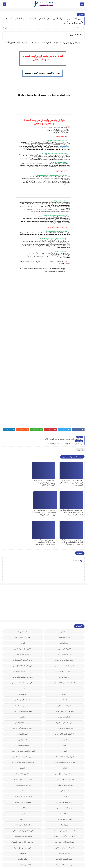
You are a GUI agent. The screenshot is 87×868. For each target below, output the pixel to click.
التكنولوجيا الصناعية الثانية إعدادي (23, 649)
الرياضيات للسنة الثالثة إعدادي (64, 700)
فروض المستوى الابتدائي (64, 825)
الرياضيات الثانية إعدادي (23, 689)
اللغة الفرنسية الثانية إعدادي (64, 751)
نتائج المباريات (23, 842)
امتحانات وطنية (23, 774)
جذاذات (23, 785)
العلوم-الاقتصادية (23, 700)
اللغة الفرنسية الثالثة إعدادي (23, 745)
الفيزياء (64, 717)
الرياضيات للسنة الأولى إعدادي (23, 694)
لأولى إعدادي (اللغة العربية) (64, 831)
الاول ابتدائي (64, 609)
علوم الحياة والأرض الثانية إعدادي (23, 802)
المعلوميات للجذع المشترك (64, 774)
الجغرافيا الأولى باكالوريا (64, 671)
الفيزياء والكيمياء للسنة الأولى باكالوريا (23, 728)
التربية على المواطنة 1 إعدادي (23, 637)
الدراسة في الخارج (64, 683)
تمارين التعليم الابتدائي (64, 785)
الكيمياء (23, 734)
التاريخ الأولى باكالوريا (64, 615)
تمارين (23, 779)
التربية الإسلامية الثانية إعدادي (23, 632)
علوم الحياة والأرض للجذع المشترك (23, 808)
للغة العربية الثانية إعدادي (23, 831)
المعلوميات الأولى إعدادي (64, 768)
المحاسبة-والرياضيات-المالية (23, 762)
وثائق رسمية (23, 848)
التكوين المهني (64, 654)
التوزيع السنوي (23, 660)
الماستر (64, 762)
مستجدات (64, 836)
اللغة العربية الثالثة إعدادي (23, 740)
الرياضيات (23, 683)
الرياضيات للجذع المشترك (64, 694)
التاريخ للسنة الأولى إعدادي (23, 620)
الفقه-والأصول (23, 706)
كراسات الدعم (23, 825)
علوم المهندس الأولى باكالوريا (64, 814)
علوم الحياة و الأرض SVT (23, 791)
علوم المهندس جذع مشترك (23, 814)
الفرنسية (64, 706)
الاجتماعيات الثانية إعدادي (23, 603)
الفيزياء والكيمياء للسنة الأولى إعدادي (23, 717)
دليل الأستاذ (64, 791)
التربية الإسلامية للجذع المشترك (64, 637)
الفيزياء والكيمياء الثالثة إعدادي (64, 723)
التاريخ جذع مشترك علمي (64, 620)
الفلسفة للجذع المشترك (23, 711)
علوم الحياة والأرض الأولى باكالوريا (23, 797)
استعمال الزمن (64, 598)
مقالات (64, 842)
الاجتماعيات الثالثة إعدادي (64, 603)
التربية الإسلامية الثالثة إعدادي (64, 632)
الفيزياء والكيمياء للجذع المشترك (64, 728)
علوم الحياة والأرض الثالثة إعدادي (64, 802)
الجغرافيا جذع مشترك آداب (23, 671)
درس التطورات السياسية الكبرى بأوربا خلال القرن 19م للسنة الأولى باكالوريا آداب (72, 478)
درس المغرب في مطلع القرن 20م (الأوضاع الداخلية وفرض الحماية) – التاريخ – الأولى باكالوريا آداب (71, 508)
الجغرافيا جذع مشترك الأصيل (64, 677)
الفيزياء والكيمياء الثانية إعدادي (23, 723)
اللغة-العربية (23, 757)
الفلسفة (64, 711)
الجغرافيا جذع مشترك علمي (23, 677)
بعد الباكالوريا (64, 779)
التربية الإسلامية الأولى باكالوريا (23, 626)
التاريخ (81, 15)
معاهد (23, 836)
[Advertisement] (67, 568)
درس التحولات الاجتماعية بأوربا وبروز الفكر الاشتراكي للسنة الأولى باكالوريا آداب (45, 478)
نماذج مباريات (64, 848)
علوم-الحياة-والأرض (64, 819)
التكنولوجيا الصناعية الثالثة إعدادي (23, 643)
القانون (64, 734)
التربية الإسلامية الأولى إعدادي (64, 626)
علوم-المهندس (23, 819)
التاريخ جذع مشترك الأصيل (23, 615)
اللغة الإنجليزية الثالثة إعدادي (64, 740)
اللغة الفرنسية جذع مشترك (23, 751)
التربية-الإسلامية (64, 643)
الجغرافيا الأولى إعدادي (23, 666)
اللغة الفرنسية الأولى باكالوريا (64, 745)
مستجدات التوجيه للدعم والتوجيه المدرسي (54, 865)
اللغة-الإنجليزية (64, 757)
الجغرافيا (64, 666)
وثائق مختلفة (64, 853)
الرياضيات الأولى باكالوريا (64, 689)
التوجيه (64, 660)
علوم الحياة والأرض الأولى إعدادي (64, 797)
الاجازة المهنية (23, 598)
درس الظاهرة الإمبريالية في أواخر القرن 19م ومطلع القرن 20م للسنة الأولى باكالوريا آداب (16, 478)
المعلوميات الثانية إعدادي (23, 768)
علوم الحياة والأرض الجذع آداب (64, 808)
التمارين (23, 654)
